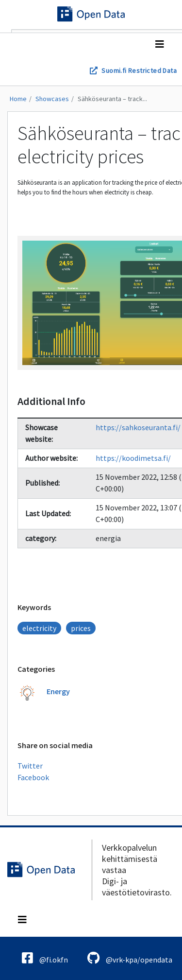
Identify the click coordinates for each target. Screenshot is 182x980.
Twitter (30, 766)
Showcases (52, 99)
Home (18, 99)
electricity (39, 628)
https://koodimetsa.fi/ (133, 458)
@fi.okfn (45, 958)
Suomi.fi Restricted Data (139, 70)
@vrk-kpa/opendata (130, 958)
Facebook (33, 777)
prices (81, 628)
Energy (58, 691)
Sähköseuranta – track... (112, 99)
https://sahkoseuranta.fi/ (138, 427)
